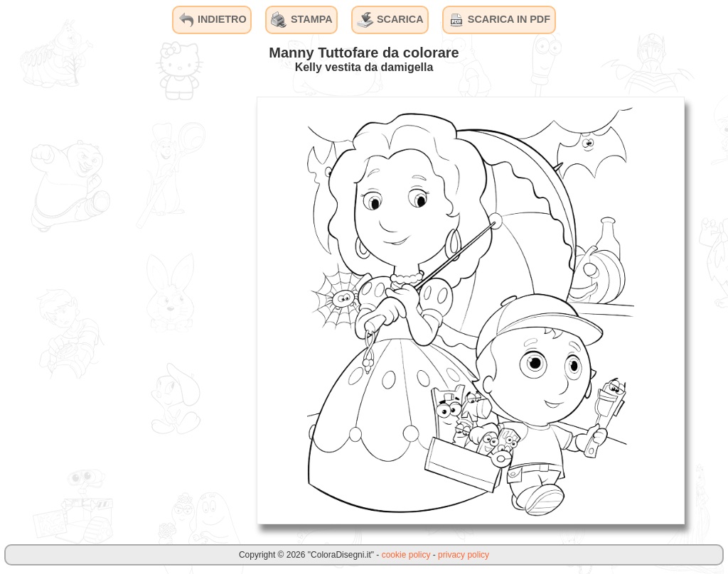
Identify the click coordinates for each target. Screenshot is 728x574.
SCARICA (390, 20)
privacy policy (464, 555)
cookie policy (406, 555)
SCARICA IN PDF (499, 20)
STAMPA (302, 20)
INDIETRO (212, 20)
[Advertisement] (139, 310)
